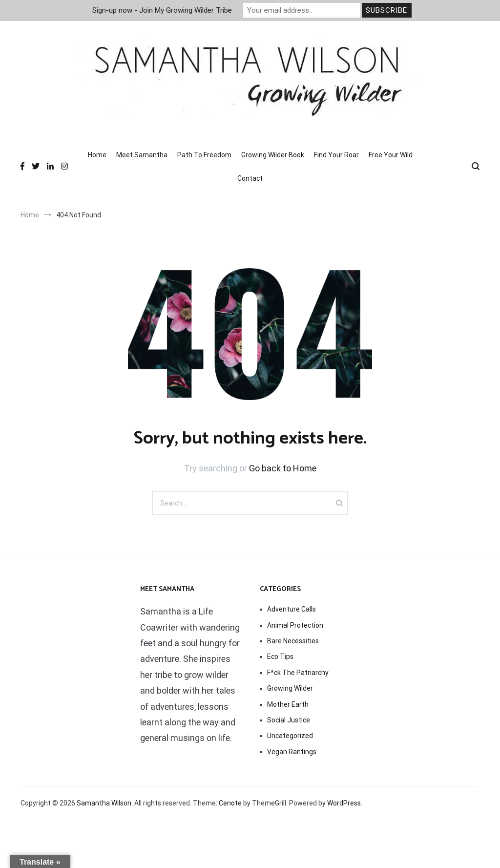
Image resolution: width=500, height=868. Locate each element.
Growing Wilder (290, 688)
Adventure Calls (292, 609)
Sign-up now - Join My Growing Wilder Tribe (162, 10)
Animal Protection (295, 625)
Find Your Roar (336, 155)
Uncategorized (290, 736)
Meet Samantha (142, 155)
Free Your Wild (391, 155)
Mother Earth (288, 704)
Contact (250, 178)
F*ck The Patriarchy (298, 673)
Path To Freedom (204, 155)
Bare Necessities (293, 641)
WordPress (344, 803)
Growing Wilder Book (273, 155)
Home (97, 155)
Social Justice (289, 720)
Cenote (230, 803)
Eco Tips (280, 656)
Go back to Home (283, 468)
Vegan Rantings (292, 752)
